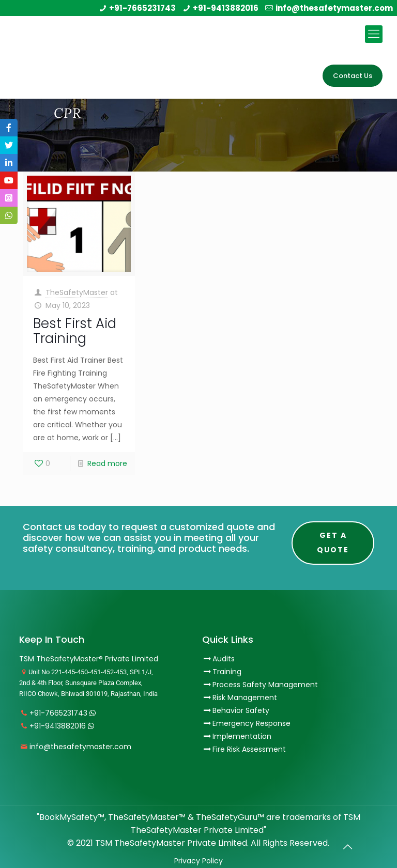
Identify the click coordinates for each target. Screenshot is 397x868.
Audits (218, 659)
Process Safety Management (265, 685)
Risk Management (245, 698)
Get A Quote (333, 542)
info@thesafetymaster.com (334, 8)
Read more (107, 463)
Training (227, 672)
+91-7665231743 (142, 8)
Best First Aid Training (75, 331)
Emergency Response (251, 723)
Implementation (242, 736)
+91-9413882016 (226, 8)
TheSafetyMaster (77, 292)
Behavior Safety (241, 710)
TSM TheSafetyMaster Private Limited (170, 843)
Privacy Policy (198, 861)
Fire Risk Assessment (249, 749)
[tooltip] (9, 128)
